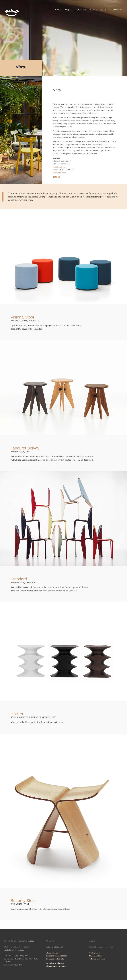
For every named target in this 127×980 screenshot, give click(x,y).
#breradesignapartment (56, 966)
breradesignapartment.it (57, 956)
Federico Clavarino (97, 959)
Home (58, 10)
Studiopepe (29, 941)
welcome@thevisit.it (55, 947)
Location (81, 10)
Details (105, 10)
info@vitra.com (59, 167)
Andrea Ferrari (95, 956)
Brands (93, 10)
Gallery (117, 10)
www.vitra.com (59, 173)
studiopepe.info (53, 953)
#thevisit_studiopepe (55, 963)
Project (69, 10)
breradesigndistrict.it (55, 959)
